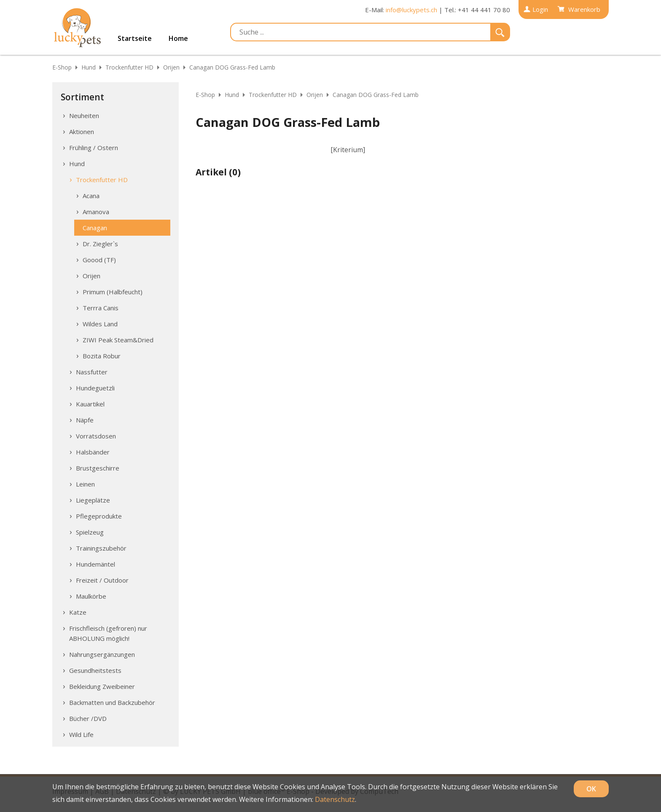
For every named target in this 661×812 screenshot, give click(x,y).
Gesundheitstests (95, 670)
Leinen (85, 484)
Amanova (96, 212)
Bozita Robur (102, 356)
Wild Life (81, 734)
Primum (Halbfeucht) (113, 292)
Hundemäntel (95, 564)
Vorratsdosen (96, 436)
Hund (89, 67)
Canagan (95, 228)
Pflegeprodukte (99, 516)
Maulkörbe (91, 596)
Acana (91, 196)
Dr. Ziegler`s (100, 244)
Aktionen (82, 132)
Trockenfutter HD (129, 67)
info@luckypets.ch (411, 10)
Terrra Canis (101, 308)
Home (178, 38)
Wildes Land (100, 324)
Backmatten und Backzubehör (112, 702)
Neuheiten (84, 116)
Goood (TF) (99, 260)
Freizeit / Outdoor (102, 580)
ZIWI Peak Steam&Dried (118, 340)
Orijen (171, 67)
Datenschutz (335, 799)
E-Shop (62, 67)
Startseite (135, 38)
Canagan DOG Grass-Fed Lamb (232, 67)
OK (591, 789)
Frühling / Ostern (94, 148)
